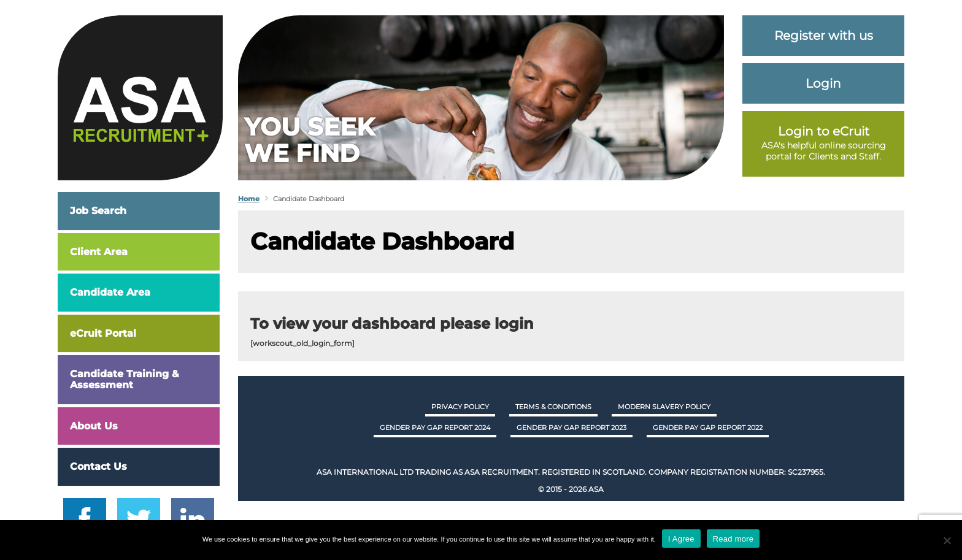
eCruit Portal (103, 333)
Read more (733, 539)
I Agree (681, 539)
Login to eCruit (824, 131)
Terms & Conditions (553, 407)
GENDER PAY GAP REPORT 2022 (708, 428)
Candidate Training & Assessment (125, 379)
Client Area (99, 252)
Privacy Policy (460, 407)
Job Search (98, 211)
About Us (94, 426)
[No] (947, 540)
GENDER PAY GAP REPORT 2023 (571, 428)
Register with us (824, 36)
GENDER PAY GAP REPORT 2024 (435, 428)
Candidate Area (110, 292)
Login (823, 83)
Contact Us (98, 466)
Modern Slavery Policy (664, 407)
